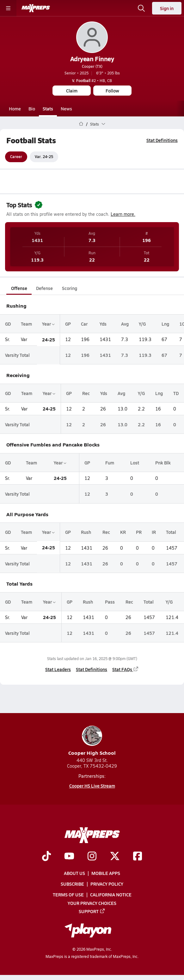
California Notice (111, 894)
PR (139, 532)
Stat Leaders (58, 669)
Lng (165, 324)
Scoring (70, 288)
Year (48, 324)
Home (15, 109)
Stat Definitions (162, 140)
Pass (110, 602)
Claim (72, 91)
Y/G (142, 324)
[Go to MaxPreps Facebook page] (138, 857)
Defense (44, 288)
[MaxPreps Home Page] (81, 124)
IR (154, 532)
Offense (19, 288)
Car (84, 324)
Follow (112, 91)
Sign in (167, 8)
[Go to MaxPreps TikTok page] (46, 857)
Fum (110, 463)
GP (68, 324)
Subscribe (72, 884)
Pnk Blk (163, 463)
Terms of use (68, 894)
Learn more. (123, 214)
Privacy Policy (107, 884)
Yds (103, 324)
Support (92, 911)
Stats (48, 109)
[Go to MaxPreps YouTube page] (69, 857)
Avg (125, 324)
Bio (32, 109)
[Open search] (141, 8)
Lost (135, 463)
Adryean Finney (92, 59)
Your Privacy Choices (92, 903)
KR (123, 532)
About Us (74, 873)
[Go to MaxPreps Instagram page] (92, 857)
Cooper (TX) (92, 66)
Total (171, 532)
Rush (86, 532)
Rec (86, 393)
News (66, 109)
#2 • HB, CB (92, 80)
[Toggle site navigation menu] (8, 8)
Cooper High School (92, 741)
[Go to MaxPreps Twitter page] (115, 857)
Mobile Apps (106, 873)
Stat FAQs (126, 669)
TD (176, 393)
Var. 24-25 (44, 157)
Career (16, 157)
